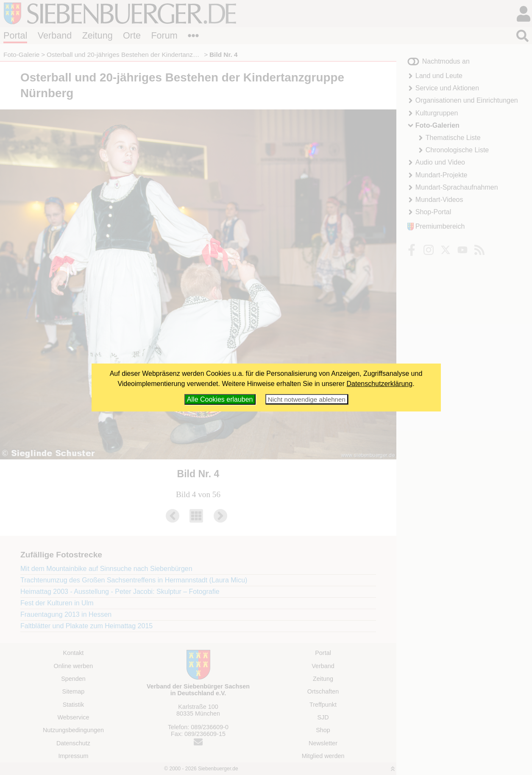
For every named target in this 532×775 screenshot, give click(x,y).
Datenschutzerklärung (380, 384)
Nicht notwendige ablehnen (307, 399)
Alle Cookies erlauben (220, 399)
